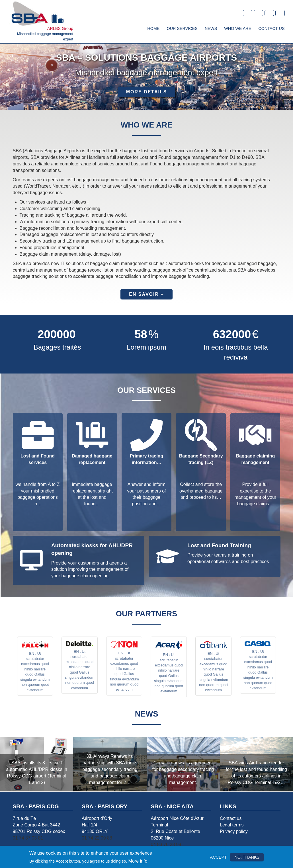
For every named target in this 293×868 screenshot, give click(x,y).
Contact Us (271, 28)
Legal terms (232, 825)
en (258, 13)
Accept (218, 857)
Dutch (280, 13)
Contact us (231, 818)
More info (138, 861)
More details (147, 92)
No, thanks (247, 857)
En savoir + (146, 294)
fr (248, 13)
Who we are (238, 28)
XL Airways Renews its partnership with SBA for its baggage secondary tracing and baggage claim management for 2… (110, 769)
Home (153, 28)
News (211, 28)
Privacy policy (234, 831)
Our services (182, 28)
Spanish (269, 13)
